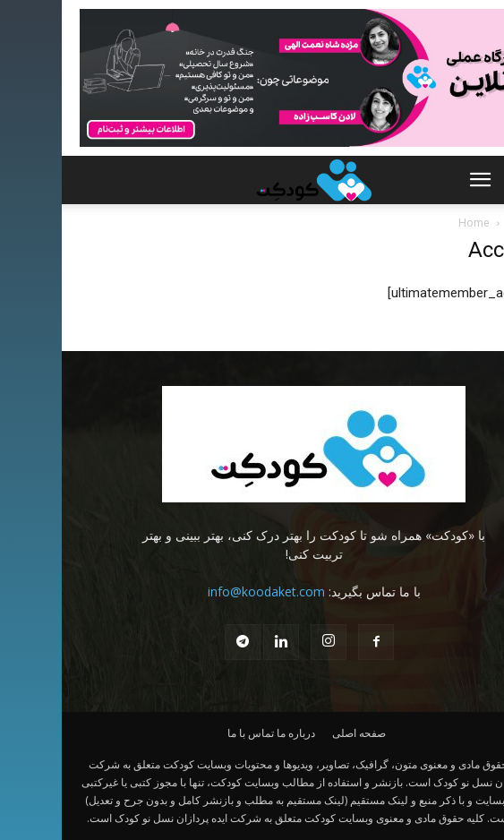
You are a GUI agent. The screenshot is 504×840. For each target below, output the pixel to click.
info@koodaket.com (205, 591)
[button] (418, 180)
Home (412, 223)
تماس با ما (189, 733)
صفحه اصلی (297, 733)
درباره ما (234, 733)
